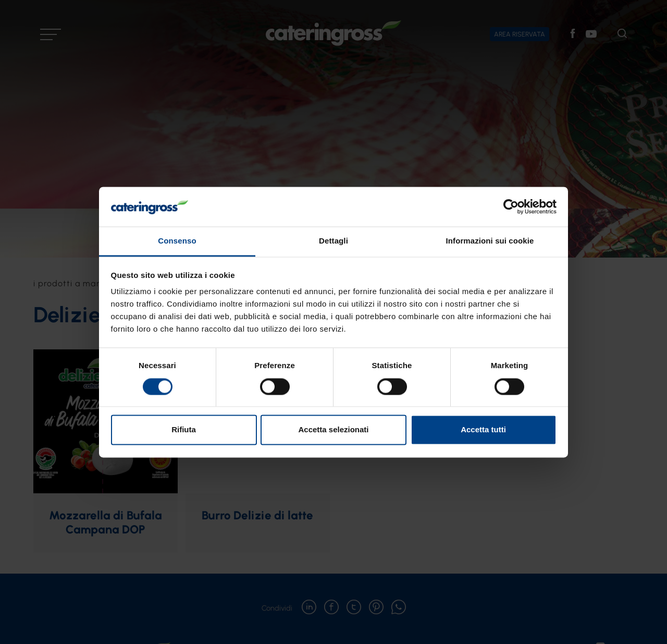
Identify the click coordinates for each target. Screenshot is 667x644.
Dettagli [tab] (333, 241)
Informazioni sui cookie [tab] (490, 241)
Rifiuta (184, 430)
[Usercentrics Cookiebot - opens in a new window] (511, 206)
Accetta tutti (483, 430)
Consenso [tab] (177, 241)
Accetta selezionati (333, 430)
